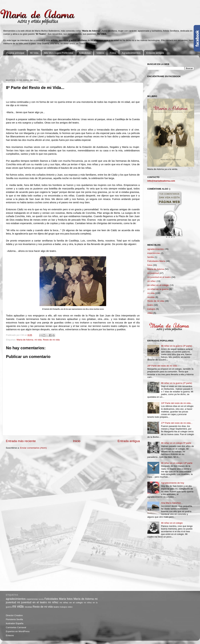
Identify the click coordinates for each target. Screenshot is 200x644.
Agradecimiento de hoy (172, 483)
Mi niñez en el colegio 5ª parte (176, 443)
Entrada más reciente (21, 441)
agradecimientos (156, 249)
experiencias (154, 253)
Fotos (113, 53)
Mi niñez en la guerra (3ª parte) (176, 346)
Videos (100, 53)
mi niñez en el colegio (158, 285)
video (150, 313)
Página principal (15, 53)
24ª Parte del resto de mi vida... (177, 403)
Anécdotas (85, 53)
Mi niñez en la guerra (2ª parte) (176, 383)
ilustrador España (15, 623)
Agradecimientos (131, 53)
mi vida (38, 340)
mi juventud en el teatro (159, 277)
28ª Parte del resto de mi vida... (163, 366)
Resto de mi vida (51, 340)
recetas (151, 297)
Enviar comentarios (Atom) (33, 448)
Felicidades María (156, 261)
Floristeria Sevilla (14, 619)
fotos (150, 265)
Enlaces (10, 635)
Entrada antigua (129, 441)
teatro (150, 305)
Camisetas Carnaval (16, 627)
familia (151, 257)
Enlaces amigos (155, 53)
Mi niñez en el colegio (172, 523)
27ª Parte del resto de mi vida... (177, 423)
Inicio (77, 441)
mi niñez (151, 281)
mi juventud (153, 273)
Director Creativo (14, 615)
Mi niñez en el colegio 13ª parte (177, 463)
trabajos (151, 309)
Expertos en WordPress (18, 631)
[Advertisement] (66, 65)
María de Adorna (25, 340)
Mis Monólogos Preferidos (59, 53)
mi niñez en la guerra (158, 289)
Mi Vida (34, 53)
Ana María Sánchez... (172, 503)
